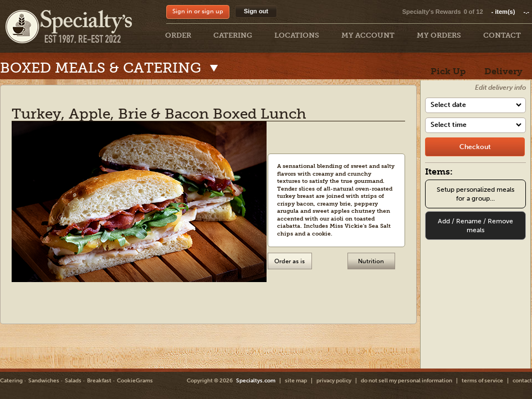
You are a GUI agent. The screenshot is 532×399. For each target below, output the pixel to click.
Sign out (256, 11)
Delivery (503, 71)
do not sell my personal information (406, 381)
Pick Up (448, 71)
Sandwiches (44, 381)
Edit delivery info (500, 88)
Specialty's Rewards (432, 12)
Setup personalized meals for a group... (475, 194)
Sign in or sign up (198, 11)
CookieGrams (135, 381)
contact (522, 381)
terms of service (482, 381)
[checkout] (475, 147)
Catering (11, 381)
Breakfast (99, 381)
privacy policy (334, 381)
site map (296, 381)
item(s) (510, 12)
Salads (73, 381)
